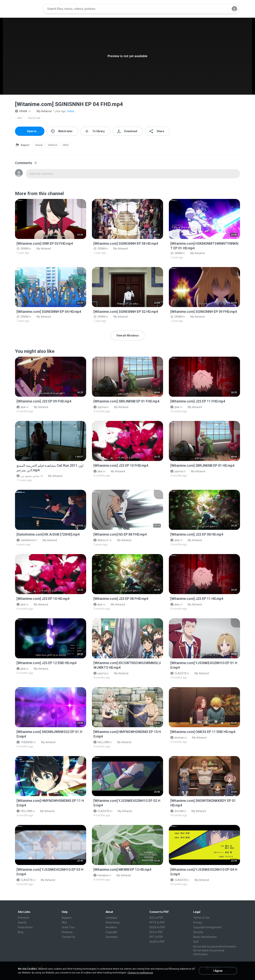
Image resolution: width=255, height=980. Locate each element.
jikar (21, 407)
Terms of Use (201, 918)
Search (22, 922)
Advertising (112, 922)
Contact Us (68, 937)
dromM (177, 811)
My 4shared (42, 111)
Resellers (111, 927)
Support (67, 918)
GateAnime (26, 540)
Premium (24, 918)
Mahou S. (101, 540)
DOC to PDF (156, 918)
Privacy (198, 922)
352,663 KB (34, 118)
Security (198, 932)
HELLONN (101, 742)
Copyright (111, 932)
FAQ (64, 922)
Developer (112, 937)
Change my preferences (140, 973)
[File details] (51, 219)
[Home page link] (28, 9)
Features (67, 932)
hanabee (101, 875)
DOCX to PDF (157, 927)
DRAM (21, 111)
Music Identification (205, 937)
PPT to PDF (156, 937)
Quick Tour (68, 927)
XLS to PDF (156, 932)
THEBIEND (25, 742)
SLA (196, 942)
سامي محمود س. (28, 476)
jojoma (100, 407)
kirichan (177, 738)
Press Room (25, 927)
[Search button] (223, 9)
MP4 (20, 118)
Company (111, 918)
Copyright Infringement (207, 927)
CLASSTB (178, 673)
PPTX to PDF (157, 922)
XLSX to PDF (157, 942)
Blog (21, 932)
